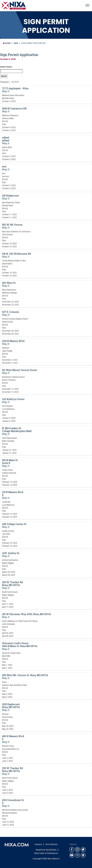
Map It (6, 91)
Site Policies (51, 844)
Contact (38, 844)
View (16, 43)
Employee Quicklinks (46, 850)
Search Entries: (6, 67)
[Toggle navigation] (87, 6)
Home (7, 43)
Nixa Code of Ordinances (46, 853)
